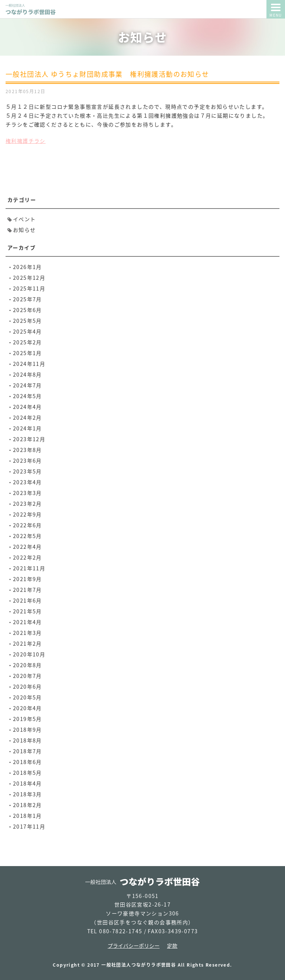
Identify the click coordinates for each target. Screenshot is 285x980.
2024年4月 (27, 407)
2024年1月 (27, 428)
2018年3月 (27, 794)
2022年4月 (27, 547)
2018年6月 (27, 762)
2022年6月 (27, 525)
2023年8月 (27, 450)
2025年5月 (27, 321)
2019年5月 (27, 719)
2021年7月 (27, 590)
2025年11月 (29, 288)
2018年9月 (27, 730)
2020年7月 (27, 676)
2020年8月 (27, 665)
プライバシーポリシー (134, 945)
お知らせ (24, 230)
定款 (172, 945)
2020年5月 (27, 697)
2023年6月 (27, 460)
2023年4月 (27, 482)
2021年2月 (27, 643)
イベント (24, 219)
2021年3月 (27, 633)
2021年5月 (27, 611)
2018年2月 (27, 805)
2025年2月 (27, 342)
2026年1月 (27, 267)
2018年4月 (27, 783)
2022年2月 (27, 557)
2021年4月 (27, 622)
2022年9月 (27, 514)
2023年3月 (27, 493)
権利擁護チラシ (26, 141)
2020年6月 (27, 686)
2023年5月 (27, 471)
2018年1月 (27, 816)
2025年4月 (27, 331)
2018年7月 (27, 751)
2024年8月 (27, 374)
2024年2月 (27, 417)
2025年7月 (27, 299)
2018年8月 (27, 740)
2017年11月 (29, 826)
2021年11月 (29, 568)
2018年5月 (27, 773)
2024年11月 (29, 364)
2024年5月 (27, 396)
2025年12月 (29, 278)
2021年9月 (27, 579)
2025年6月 (27, 310)
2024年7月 (27, 385)
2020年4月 (27, 708)
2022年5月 (27, 536)
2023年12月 (29, 439)
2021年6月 (27, 600)
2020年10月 (29, 654)
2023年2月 (27, 504)
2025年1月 (27, 353)
